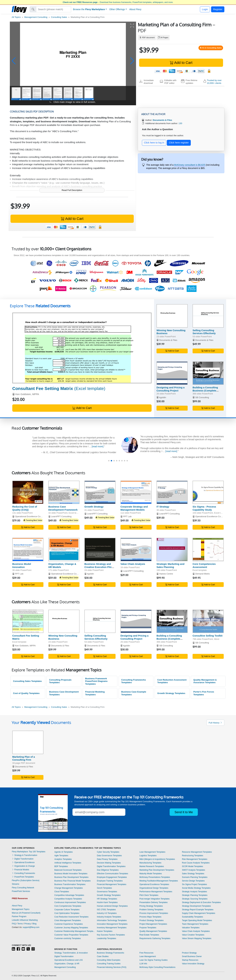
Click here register (179, 143)
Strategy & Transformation (25, 855)
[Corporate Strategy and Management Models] (136, 492)
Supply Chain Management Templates (199, 913)
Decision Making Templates (109, 863)
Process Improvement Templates (154, 913)
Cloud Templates (62, 892)
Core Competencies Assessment (204, 565)
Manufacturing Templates (150, 863)
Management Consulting (36, 17)
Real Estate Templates (149, 935)
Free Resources (146, 953)
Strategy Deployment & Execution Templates (201, 902)
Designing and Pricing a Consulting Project (171, 389)
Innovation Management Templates (112, 924)
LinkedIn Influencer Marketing (25, 920)
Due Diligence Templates (108, 870)
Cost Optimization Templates (67, 913)
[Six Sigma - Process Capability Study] (208, 492)
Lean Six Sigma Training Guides (153, 960)
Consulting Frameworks (23, 873)
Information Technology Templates (112, 920)
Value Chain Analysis (133, 564)
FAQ (14, 924)
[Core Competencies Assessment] (208, 550)
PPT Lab (127, 516)
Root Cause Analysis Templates (196, 863)
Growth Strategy (94, 507)
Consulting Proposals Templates (60, 681)
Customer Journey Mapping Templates (71, 928)
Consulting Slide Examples (109, 960)
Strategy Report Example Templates (198, 910)
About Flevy (135, 9)
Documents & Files (168, 340)
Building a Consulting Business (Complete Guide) (205, 391)
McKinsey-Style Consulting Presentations (157, 967)
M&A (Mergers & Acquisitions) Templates (157, 859)
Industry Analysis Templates (109, 917)
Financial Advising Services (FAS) (112, 967)
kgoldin (163, 397)
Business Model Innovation (22, 565)
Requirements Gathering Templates (155, 938)
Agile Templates (61, 856)
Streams (15, 884)
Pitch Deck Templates (149, 895)
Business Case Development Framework (63, 508)
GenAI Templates (104, 888)
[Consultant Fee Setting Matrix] (82, 348)
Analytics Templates (63, 859)
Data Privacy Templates (107, 859)
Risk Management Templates (195, 859)
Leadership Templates (106, 938)
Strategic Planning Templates (195, 895)
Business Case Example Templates (134, 693)
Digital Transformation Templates (111, 866)
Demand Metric (203, 574)
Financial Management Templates (112, 884)
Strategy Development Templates (196, 906)
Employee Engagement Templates (112, 877)
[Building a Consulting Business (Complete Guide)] (208, 373)
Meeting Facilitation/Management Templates (159, 881)
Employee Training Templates (110, 881)
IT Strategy (163, 507)
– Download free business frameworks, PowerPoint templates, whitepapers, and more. (118, 2)
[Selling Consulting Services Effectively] (208, 316)
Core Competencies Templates (68, 906)
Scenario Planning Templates (195, 877)
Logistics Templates (148, 856)
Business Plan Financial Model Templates (73, 881)
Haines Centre (166, 574)
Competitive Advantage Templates (69, 895)
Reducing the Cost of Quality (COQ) (25, 508)
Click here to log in (154, 143)
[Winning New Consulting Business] (172, 316)
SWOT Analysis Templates (193, 870)
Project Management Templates (153, 924)
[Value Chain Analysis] (136, 550)
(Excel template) (59, 388)
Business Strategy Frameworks (110, 953)
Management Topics (21, 909)
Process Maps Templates (150, 917)
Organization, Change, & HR (67, 964)
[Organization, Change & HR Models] (64, 550)
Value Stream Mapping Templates (197, 938)
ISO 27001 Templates (106, 910)
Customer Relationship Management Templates (75, 931)
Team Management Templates (195, 924)
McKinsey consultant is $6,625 (190, 165)
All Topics (16, 17)
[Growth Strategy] (100, 492)
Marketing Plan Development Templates (157, 870)
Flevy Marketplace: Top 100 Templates (29, 852)
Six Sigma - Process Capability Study (204, 508)
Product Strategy (189, 953)
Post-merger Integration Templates (155, 899)
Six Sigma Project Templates (194, 884)
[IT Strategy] (172, 492)
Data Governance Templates (109, 856)
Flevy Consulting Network (23, 888)
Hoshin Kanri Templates (107, 902)
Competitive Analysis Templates (68, 899)
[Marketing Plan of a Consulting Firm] (28, 742)
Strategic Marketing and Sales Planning (170, 565)
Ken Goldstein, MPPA (27, 394)
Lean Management (148, 956)
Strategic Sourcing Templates (195, 899)
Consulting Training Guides (109, 964)
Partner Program (19, 916)
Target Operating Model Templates (197, 920)
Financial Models (20, 870)
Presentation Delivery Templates (154, 902)
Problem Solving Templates (151, 910)
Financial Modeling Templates (95, 693)
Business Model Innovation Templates (71, 874)
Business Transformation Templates (70, 884)
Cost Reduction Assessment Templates (172, 681)
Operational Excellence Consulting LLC (214, 516)
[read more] (98, 446)
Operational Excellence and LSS (69, 960)
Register (218, 9)
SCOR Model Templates (192, 866)
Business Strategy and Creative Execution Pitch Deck (99, 567)
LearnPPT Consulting (61, 516)
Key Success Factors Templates (111, 935)
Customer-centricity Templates (68, 938)
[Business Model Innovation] (28, 550)
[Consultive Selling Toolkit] (208, 621)
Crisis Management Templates (68, 920)
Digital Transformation (23, 859)
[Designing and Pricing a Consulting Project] (172, 373)
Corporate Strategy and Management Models (134, 508)
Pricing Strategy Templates (151, 906)
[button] (14, 61)
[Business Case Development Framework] (64, 492)
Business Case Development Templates (64, 693)
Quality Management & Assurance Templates (205, 681)
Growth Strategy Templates (171, 693)
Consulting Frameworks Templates (134, 681)
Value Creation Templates (193, 935)
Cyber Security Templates (108, 852)
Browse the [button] (89, 9)
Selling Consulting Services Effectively (204, 332)
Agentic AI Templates (64, 852)
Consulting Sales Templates (27, 681)
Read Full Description (72, 190)
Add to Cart (181, 63)
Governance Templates (107, 892)
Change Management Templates (69, 888)
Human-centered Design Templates (112, 906)
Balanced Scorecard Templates (68, 870)
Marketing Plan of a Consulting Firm (24, 758)
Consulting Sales (59, 17)
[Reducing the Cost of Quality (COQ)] (28, 492)
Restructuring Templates (192, 856)
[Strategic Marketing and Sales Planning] (172, 550)
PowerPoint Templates (23, 877)
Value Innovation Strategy (193, 964)
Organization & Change (23, 866)
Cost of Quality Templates (26, 693)
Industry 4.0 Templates (107, 913)
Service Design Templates (193, 881)
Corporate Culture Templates (67, 910)
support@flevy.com (31, 927)
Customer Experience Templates (69, 924)
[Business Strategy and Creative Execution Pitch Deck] (100, 550)
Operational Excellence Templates (154, 884)
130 (180, 123)
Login (205, 9)
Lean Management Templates (152, 852)
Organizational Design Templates (154, 888)
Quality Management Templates (153, 931)
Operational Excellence (23, 862)
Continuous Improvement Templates (70, 902)
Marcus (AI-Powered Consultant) (26, 913)
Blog (34, 924)
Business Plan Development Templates (71, 877)
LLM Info (143, 964)
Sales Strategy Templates (193, 874)
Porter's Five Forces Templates (204, 693)
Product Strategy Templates (152, 920)
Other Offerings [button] (117, 9)
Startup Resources (190, 960)
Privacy (28, 924)
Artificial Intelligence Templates (68, 863)
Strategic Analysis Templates (194, 892)
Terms (20, 924)
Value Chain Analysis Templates (196, 931)
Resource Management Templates (197, 852)
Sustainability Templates (192, 917)
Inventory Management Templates (112, 928)
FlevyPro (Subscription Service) (26, 880)
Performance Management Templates (156, 892)
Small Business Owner (192, 956)
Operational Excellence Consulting (31, 516)
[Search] (54, 9)
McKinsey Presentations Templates (155, 877)
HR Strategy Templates (107, 899)
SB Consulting (202, 397)
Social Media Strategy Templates (196, 888)
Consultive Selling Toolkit (207, 636)
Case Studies (103, 956)
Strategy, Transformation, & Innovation (71, 953)
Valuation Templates (191, 928)
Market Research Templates (152, 866)
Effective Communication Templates (112, 874)
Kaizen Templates (105, 931)
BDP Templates (61, 866)
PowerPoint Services (21, 891)
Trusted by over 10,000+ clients (214, 82)
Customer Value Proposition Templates (71, 935)
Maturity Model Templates (151, 874)
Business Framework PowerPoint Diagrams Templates (96, 681)
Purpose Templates (148, 928)
